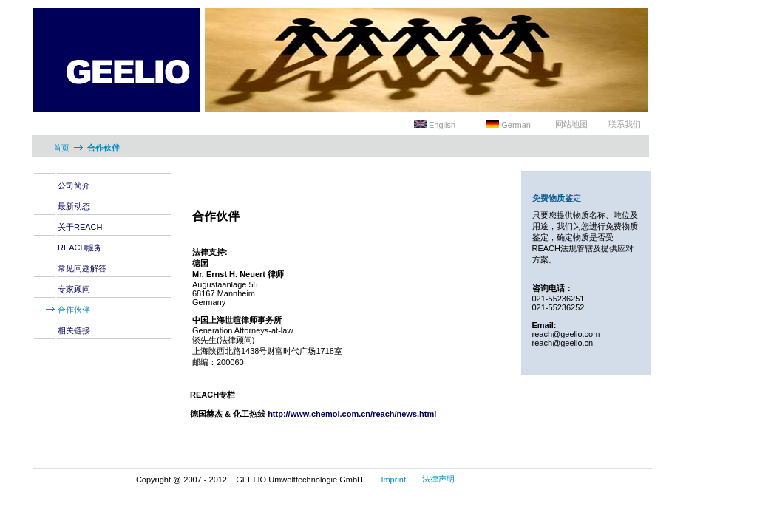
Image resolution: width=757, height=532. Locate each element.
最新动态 (74, 206)
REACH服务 (80, 248)
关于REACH (80, 227)
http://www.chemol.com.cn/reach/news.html (352, 414)
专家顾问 (74, 289)
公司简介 (74, 185)
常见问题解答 (82, 268)
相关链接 (74, 330)
